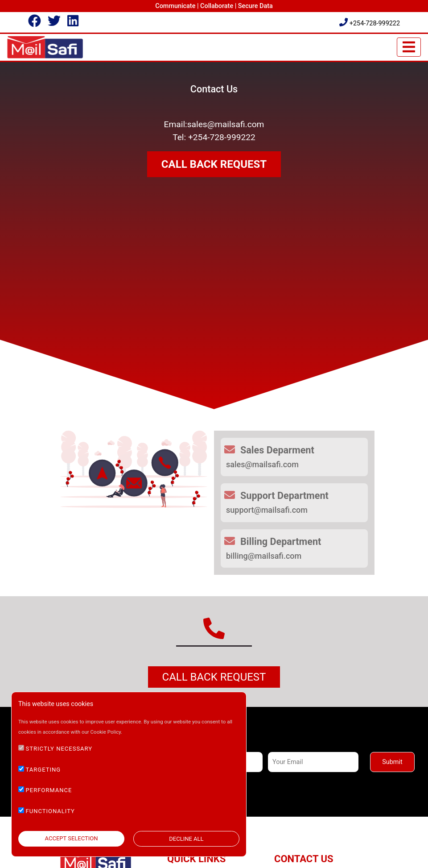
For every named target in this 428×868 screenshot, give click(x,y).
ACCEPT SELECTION (72, 838)
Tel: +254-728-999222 (214, 137)
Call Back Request (214, 677)
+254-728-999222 (370, 23)
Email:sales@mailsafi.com (214, 124)
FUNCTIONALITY (50, 811)
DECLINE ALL (186, 839)
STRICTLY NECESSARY (59, 749)
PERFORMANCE (49, 790)
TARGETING (43, 770)
